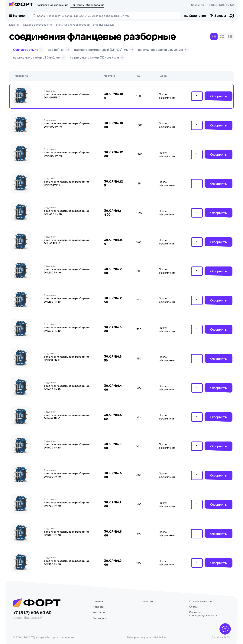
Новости (98, 607)
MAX (227, 638)
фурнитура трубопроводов (73, 25)
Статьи (194, 607)
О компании (100, 618)
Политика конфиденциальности (203, 614)
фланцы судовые (104, 25)
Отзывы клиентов (201, 601)
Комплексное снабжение (52, 5)
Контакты (198, 5)
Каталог (18, 16)
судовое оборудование (37, 25)
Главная (14, 25)
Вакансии (147, 601)
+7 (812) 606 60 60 (220, 5)
